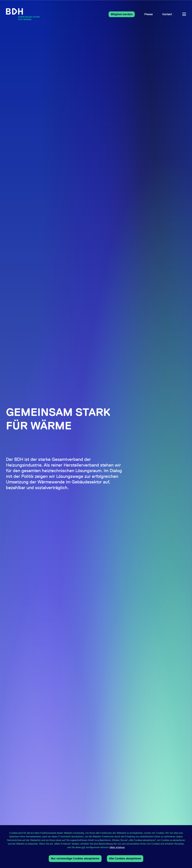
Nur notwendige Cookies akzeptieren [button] (75, 858)
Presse (148, 14)
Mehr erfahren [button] (117, 847)
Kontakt (167, 14)
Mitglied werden (122, 14)
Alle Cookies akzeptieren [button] (125, 858)
